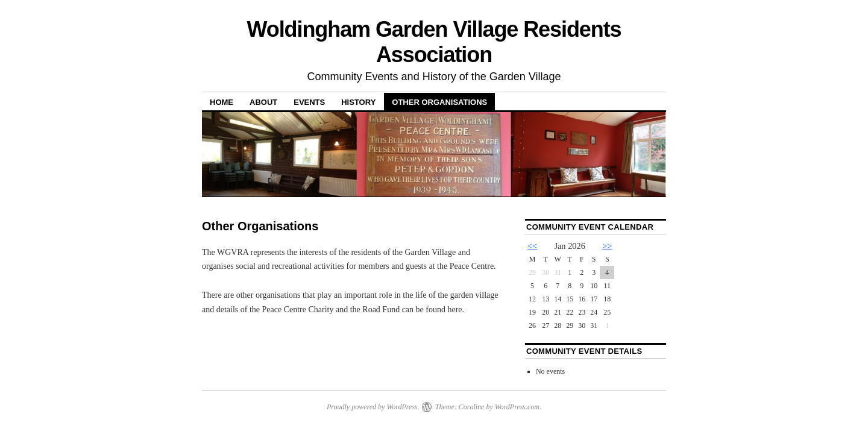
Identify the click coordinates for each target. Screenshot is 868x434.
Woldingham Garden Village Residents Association (434, 42)
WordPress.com (517, 407)
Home (222, 102)
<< (532, 246)
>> (607, 246)
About (263, 102)
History (358, 102)
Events (309, 102)
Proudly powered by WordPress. (373, 407)
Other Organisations (439, 102)
